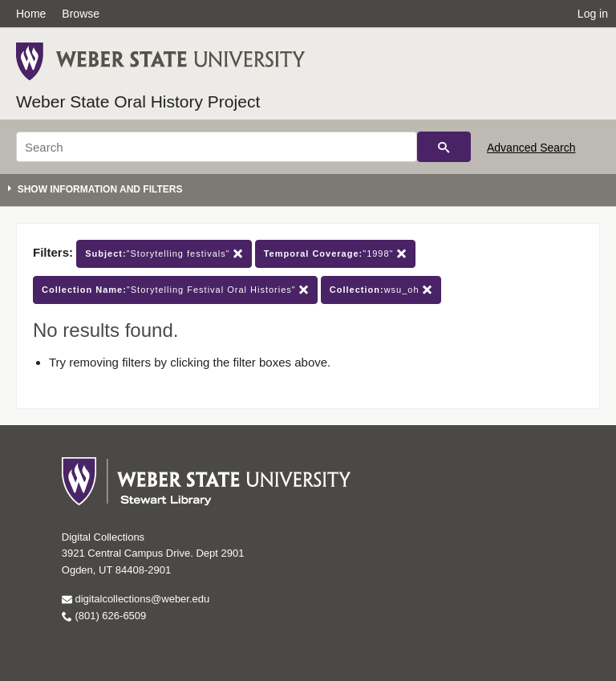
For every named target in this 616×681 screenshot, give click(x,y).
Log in (593, 14)
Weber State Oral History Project (138, 101)
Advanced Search (531, 148)
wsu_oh (381, 290)
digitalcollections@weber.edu (136, 599)
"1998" (335, 254)
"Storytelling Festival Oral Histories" (175, 290)
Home (31, 14)
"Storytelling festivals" (164, 254)
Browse (81, 14)
